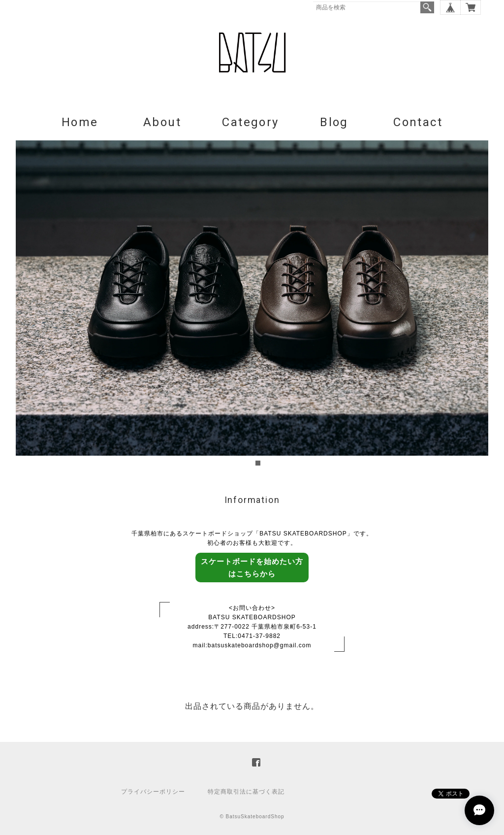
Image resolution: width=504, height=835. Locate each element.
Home (80, 122)
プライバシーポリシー (153, 792)
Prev (29, 304)
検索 (427, 7)
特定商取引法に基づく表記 (246, 792)
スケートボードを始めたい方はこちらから (252, 568)
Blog (334, 122)
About (162, 122)
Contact (418, 122)
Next (475, 304)
